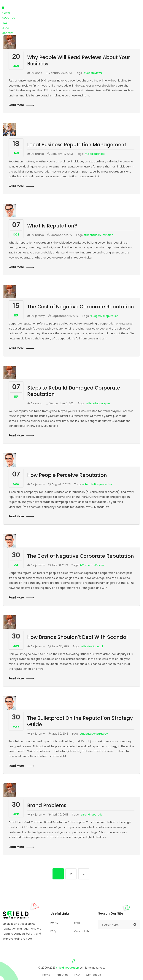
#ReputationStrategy (94, 734)
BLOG (5, 28)
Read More (21, 105)
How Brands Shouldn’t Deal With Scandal (77, 637)
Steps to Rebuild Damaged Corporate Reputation (74, 391)
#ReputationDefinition (99, 235)
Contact (8, 33)
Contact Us (82, 931)
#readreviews (93, 73)
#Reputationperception (98, 484)
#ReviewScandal (92, 646)
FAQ (4, 23)
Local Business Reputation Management (77, 145)
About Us (62, 975)
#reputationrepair (98, 403)
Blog (77, 923)
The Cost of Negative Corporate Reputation (81, 307)
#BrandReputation (92, 815)
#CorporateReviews (93, 565)
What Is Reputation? (52, 226)
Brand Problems (47, 805)
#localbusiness (94, 154)
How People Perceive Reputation (67, 475)
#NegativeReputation (104, 316)
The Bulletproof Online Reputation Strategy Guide (80, 721)
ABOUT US (8, 18)
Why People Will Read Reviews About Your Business (79, 61)
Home (6, 13)
